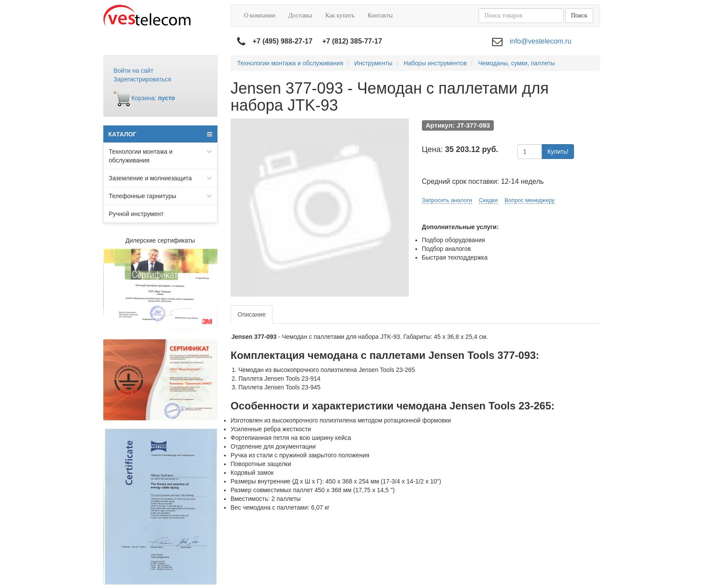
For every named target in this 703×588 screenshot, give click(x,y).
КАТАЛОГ (161, 134)
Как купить (340, 15)
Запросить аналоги (447, 200)
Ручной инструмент (136, 214)
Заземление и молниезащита (161, 178)
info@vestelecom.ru (540, 41)
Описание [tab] (251, 314)
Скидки (488, 200)
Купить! (558, 152)
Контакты (380, 15)
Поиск (579, 15)
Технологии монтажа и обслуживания (161, 155)
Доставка (300, 15)
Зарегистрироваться (143, 79)
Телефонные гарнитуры (161, 196)
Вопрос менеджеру (530, 200)
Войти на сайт (134, 71)
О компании (260, 15)
